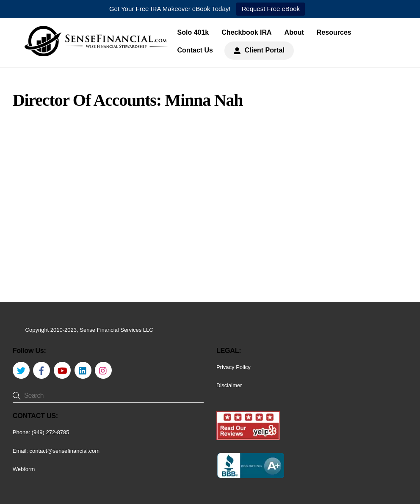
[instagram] (103, 370)
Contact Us (195, 50)
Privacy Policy (233, 367)
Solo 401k (193, 32)
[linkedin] (83, 370)
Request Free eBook (271, 9)
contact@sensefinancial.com (65, 451)
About (294, 32)
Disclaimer (229, 385)
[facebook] (41, 370)
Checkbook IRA (246, 32)
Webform (24, 469)
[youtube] (62, 370)
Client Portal (259, 50)
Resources (334, 32)
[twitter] (21, 370)
